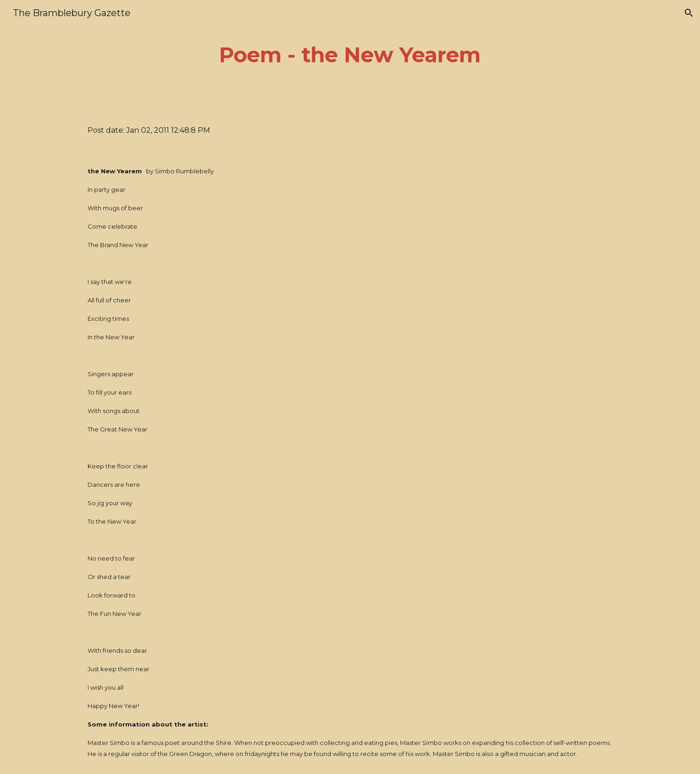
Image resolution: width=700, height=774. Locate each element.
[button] (689, 13)
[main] (350, 55)
